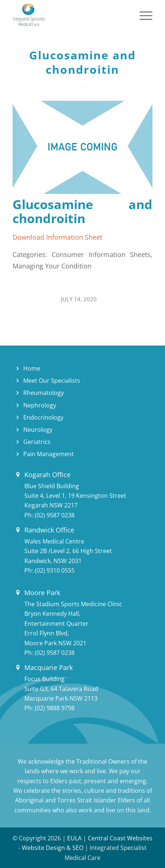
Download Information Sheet (57, 237)
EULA (74, 838)
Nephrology (40, 405)
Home (32, 368)
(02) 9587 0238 (55, 515)
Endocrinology (43, 417)
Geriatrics (37, 442)
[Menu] (142, 15)
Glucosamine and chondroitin (82, 62)
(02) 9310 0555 (55, 570)
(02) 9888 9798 (55, 708)
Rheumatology (44, 393)
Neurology (38, 430)
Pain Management (49, 454)
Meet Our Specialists (52, 381)
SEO (78, 848)
